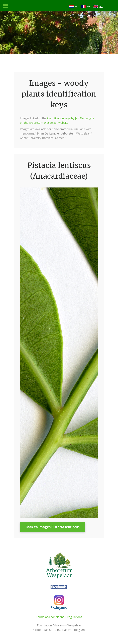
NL (77, 6)
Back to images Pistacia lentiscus (53, 527)
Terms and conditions (50, 617)
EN (101, 6)
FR (89, 6)
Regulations (74, 617)
